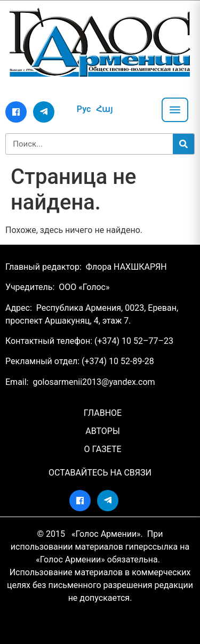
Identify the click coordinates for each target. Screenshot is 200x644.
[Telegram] (44, 112)
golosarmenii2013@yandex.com (94, 382)
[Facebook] (16, 112)
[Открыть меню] (175, 110)
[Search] (183, 144)
